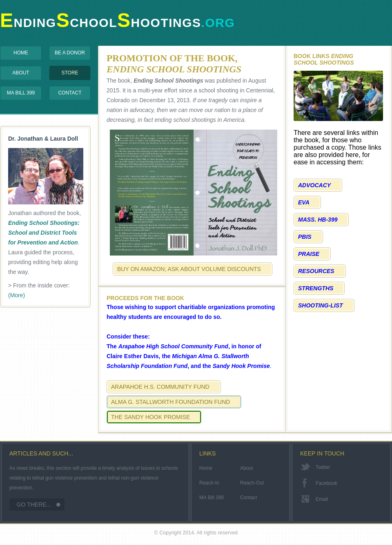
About (21, 73)
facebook (326, 483)
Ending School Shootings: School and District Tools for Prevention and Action (44, 233)
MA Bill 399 (21, 93)
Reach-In (209, 483)
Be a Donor (70, 53)
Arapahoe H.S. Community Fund (160, 387)
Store (70, 73)
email (322, 499)
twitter (323, 467)
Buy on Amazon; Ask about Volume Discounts (189, 269)
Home (21, 53)
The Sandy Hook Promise (150, 417)
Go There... (34, 505)
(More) (17, 295)
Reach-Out (252, 483)
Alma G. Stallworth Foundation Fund (170, 402)
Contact (70, 93)
